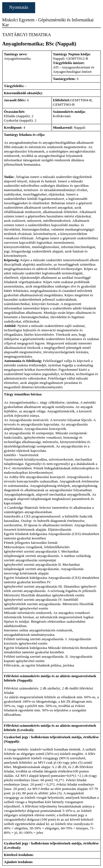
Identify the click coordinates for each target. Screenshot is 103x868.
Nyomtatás (19, 7)
